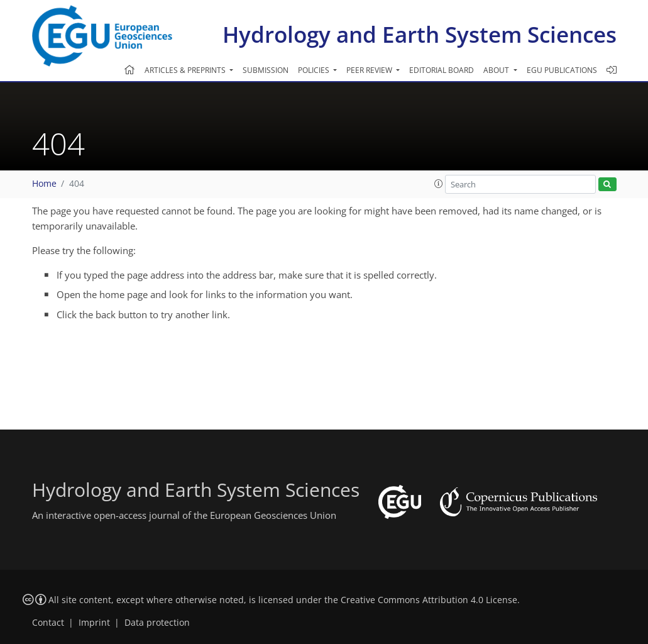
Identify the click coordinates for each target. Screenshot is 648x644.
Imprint (94, 623)
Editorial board (442, 70)
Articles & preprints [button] (186, 70)
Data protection (157, 623)
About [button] (497, 70)
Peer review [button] (370, 70)
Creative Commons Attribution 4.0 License (429, 600)
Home (44, 184)
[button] (439, 184)
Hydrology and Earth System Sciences (420, 34)
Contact (48, 623)
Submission (266, 70)
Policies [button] (315, 70)
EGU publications (562, 70)
